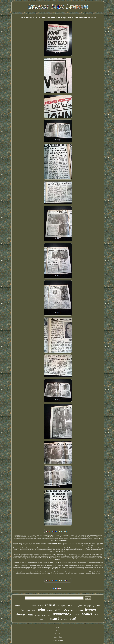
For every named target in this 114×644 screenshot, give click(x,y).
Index (58, 628)
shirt (42, 619)
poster (70, 605)
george (65, 619)
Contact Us (58, 634)
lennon (90, 609)
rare (77, 614)
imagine (78, 605)
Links (58, 631)
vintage (21, 614)
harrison (79, 610)
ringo (23, 610)
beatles (87, 614)
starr (23, 606)
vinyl (58, 610)
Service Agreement (58, 640)
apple (34, 611)
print (47, 620)
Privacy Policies (58, 637)
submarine (68, 610)
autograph (88, 606)
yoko (97, 614)
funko (50, 610)
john (41, 609)
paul (73, 618)
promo (37, 615)
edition (18, 606)
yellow (97, 605)
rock (58, 606)
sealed (41, 606)
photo (30, 615)
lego (49, 615)
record (44, 615)
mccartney (62, 614)
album (28, 606)
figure (63, 606)
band (34, 605)
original (50, 605)
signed (55, 618)
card (29, 611)
